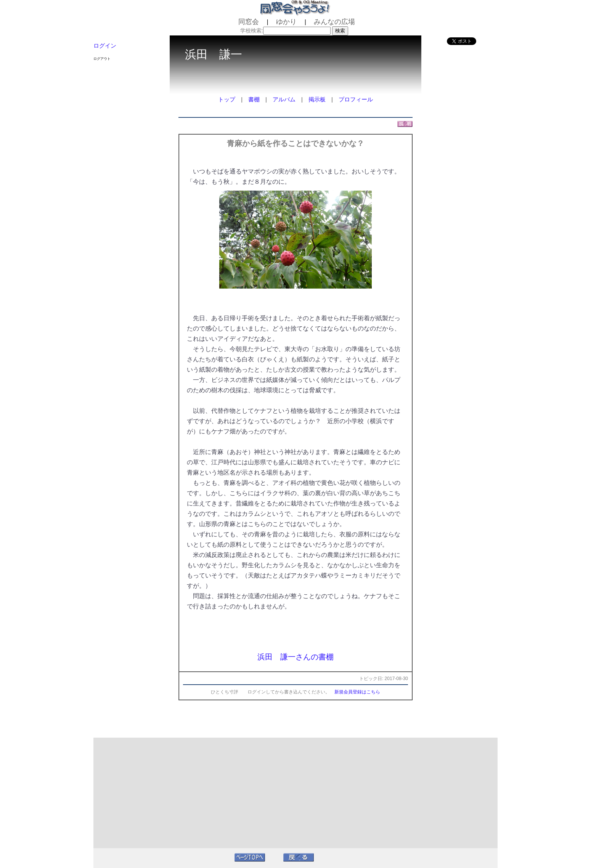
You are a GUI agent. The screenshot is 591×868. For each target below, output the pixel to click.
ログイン (105, 46)
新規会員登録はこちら (357, 692)
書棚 (254, 99)
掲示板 (317, 99)
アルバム (284, 99)
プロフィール (356, 99)
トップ (227, 99)
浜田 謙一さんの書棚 (295, 657)
